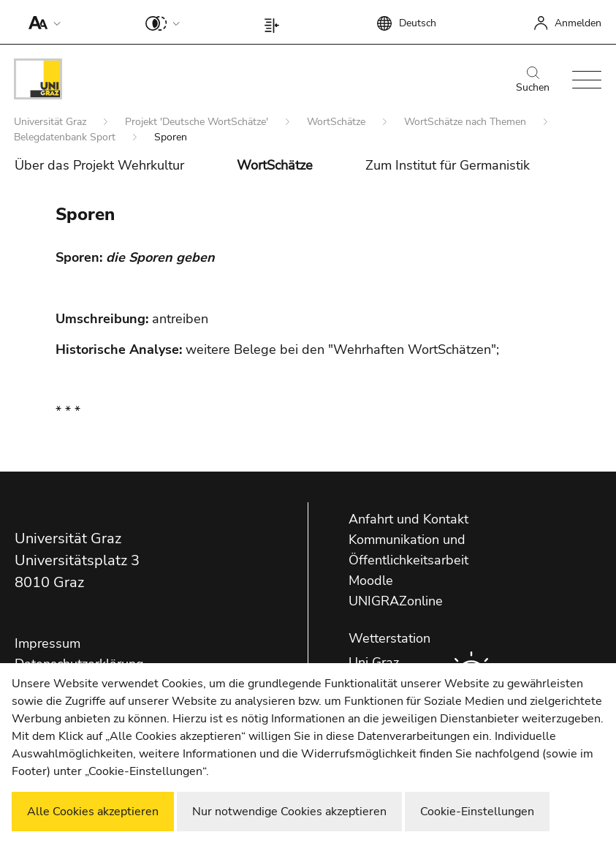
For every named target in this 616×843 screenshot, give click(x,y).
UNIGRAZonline (396, 601)
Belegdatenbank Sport (66, 137)
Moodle (371, 581)
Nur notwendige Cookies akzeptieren (289, 812)
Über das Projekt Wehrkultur (99, 165)
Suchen (533, 80)
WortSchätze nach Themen (467, 122)
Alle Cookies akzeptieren (93, 812)
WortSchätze (338, 122)
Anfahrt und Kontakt (408, 519)
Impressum (47, 643)
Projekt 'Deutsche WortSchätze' (198, 122)
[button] (41, 22)
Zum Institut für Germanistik (448, 165)
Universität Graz (52, 122)
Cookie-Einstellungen (477, 812)
